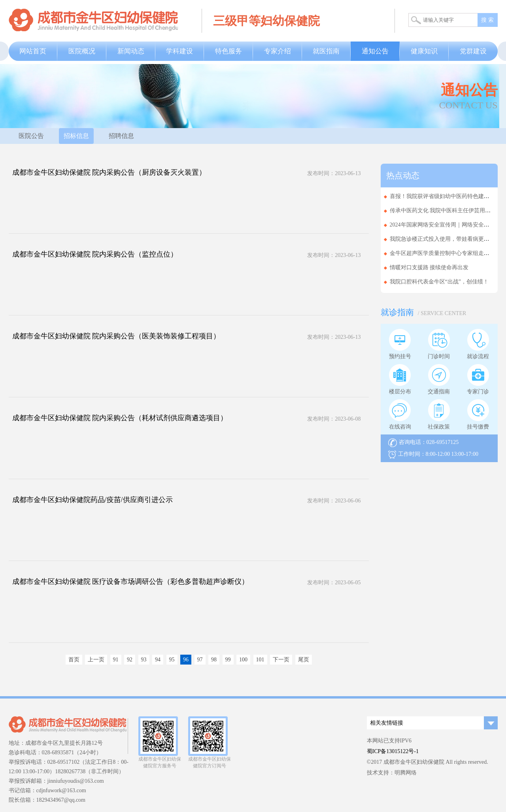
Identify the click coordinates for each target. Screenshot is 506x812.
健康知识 (424, 51)
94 (158, 660)
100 (243, 660)
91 (116, 660)
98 (214, 660)
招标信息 (76, 136)
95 (172, 660)
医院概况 (82, 51)
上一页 (96, 660)
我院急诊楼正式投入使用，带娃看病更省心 (442, 239)
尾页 (304, 660)
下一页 (281, 660)
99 (228, 660)
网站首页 (33, 51)
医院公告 (31, 136)
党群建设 (473, 51)
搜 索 (487, 20)
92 (130, 660)
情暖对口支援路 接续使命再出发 (429, 267)
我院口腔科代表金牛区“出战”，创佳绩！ (439, 282)
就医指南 (326, 51)
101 (260, 660)
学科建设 (179, 51)
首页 (74, 660)
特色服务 (228, 51)
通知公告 (375, 51)
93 (144, 660)
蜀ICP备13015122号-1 (393, 751)
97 (200, 660)
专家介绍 (278, 51)
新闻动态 (131, 51)
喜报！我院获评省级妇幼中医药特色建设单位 (445, 196)
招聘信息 (121, 136)
